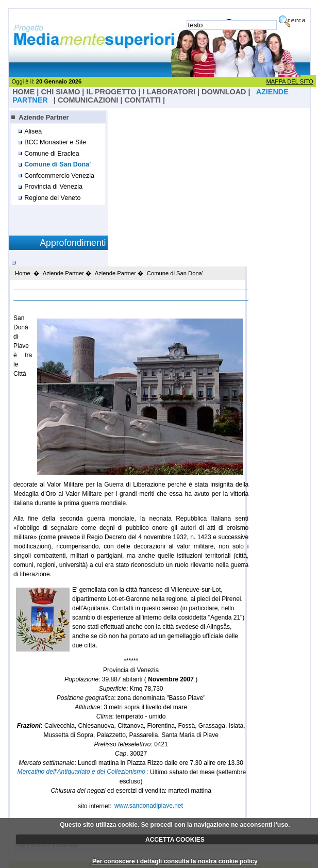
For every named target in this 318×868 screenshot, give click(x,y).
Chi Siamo (60, 92)
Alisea (33, 131)
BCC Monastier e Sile (55, 142)
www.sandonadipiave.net (149, 806)
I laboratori (169, 92)
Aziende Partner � (67, 273)
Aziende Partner (44, 117)
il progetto (111, 92)
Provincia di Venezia (53, 187)
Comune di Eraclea (52, 154)
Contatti (143, 100)
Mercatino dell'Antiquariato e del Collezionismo (81, 772)
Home (23, 273)
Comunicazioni (88, 100)
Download (224, 92)
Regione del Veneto (52, 198)
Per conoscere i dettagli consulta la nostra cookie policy (175, 861)
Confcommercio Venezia (59, 176)
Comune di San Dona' (57, 164)
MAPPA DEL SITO (289, 81)
